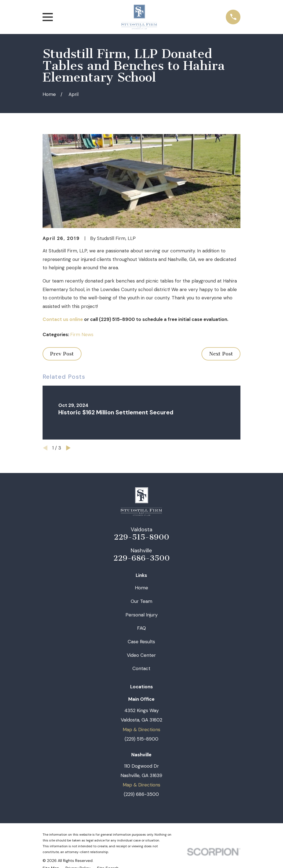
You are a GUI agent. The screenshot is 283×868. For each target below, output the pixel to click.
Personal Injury (141, 615)
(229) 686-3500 (141, 794)
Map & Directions (141, 730)
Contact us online (63, 319)
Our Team (141, 601)
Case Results (141, 642)
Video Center (141, 655)
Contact (141, 668)
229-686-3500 (141, 558)
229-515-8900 (141, 537)
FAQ (141, 628)
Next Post (221, 354)
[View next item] (68, 448)
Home (141, 588)
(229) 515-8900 (141, 739)
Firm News (82, 334)
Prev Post (62, 354)
